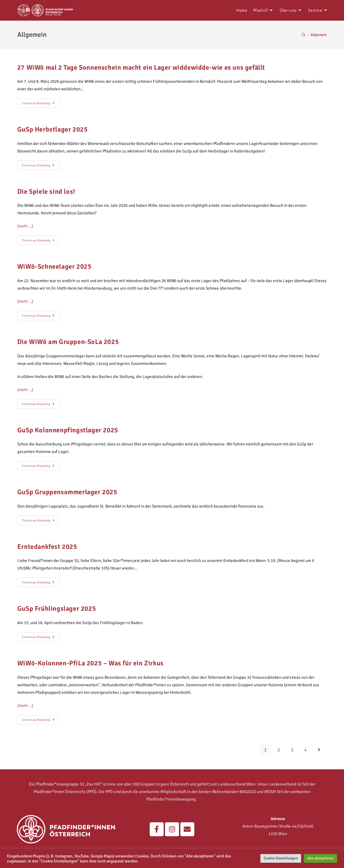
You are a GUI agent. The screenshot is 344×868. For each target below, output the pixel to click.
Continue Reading (41, 102)
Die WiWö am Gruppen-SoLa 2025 (68, 342)
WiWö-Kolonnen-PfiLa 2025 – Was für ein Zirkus (90, 663)
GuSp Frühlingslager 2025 (57, 608)
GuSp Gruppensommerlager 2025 (67, 492)
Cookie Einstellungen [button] (281, 858)
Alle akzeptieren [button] (320, 858)
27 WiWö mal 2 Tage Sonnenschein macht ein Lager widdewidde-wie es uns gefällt (141, 67)
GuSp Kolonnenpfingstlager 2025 (68, 430)
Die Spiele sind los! (46, 191)
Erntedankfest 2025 (47, 547)
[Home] (303, 35)
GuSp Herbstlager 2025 (53, 129)
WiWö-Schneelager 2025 (54, 266)
